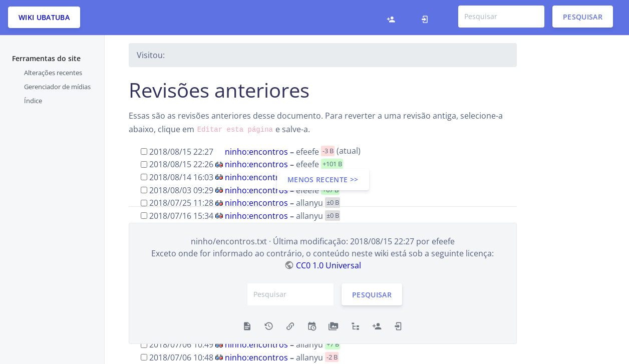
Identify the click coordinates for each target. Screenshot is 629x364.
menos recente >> (323, 179)
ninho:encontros (256, 151)
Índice (33, 101)
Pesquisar (583, 16)
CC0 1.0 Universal (329, 265)
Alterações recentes (53, 73)
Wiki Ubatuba (44, 17)
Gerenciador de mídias (57, 87)
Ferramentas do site (46, 58)
